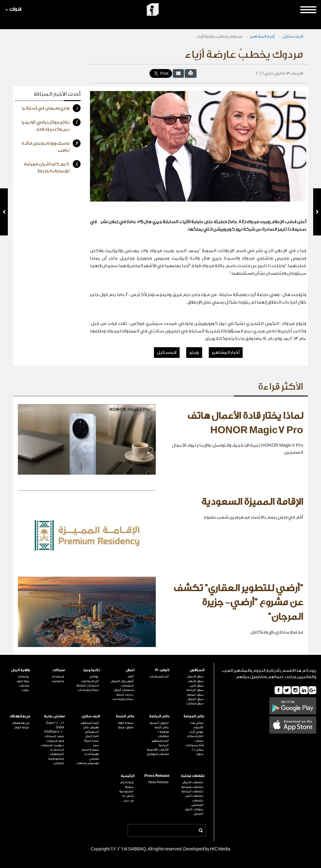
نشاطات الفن (194, 796)
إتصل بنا (128, 796)
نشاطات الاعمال (193, 782)
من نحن (128, 801)
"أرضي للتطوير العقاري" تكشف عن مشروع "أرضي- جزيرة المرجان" (238, 603)
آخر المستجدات (159, 677)
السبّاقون (197, 670)
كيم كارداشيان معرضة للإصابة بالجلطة (52, 167)
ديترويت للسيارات (52, 745)
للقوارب (58, 763)
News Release (159, 782)
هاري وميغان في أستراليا (51, 108)
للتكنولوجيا (56, 759)
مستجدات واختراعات (58, 679)
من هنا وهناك (20, 716)
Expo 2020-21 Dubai (55, 725)
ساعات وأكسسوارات (194, 743)
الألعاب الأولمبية (158, 750)
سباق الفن (197, 686)
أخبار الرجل (92, 736)
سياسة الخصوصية (126, 789)
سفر (96, 745)
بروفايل (94, 677)
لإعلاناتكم (127, 782)
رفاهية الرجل (21, 670)
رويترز (194, 353)
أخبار (131, 677)
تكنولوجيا (92, 670)
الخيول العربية (159, 723)
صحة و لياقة (126, 723)
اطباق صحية (126, 727)
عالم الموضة (194, 716)
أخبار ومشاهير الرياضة (160, 743)
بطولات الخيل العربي (194, 811)
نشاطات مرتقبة (193, 776)
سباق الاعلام (196, 681)
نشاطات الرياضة (192, 791)
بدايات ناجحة (125, 695)
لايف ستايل (293, 36)
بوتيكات (23, 677)
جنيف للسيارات (54, 736)
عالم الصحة (125, 716)
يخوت (25, 690)
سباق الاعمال (195, 677)
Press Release (157, 776)
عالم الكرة (162, 727)
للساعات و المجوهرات (57, 752)
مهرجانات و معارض (92, 756)
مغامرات (163, 736)
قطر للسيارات (55, 741)
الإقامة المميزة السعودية (252, 502)
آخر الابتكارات (90, 681)
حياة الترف (23, 681)
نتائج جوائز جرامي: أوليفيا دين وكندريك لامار (51, 125)
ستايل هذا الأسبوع (197, 725)
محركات (59, 670)
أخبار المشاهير (262, 36)
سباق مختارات (195, 704)
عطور (200, 754)
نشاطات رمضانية (192, 787)
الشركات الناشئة (87, 686)
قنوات (13, 9)
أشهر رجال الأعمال (122, 681)
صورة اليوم (22, 727)
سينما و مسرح (90, 750)
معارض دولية (54, 716)
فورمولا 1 (163, 732)
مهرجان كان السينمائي (91, 730)
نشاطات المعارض (197, 803)
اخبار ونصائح (195, 736)
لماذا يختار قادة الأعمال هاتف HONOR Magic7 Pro (245, 423)
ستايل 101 (198, 750)
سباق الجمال (195, 699)
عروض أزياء (196, 732)
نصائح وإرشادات (123, 699)
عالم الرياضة (159, 716)
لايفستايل (167, 353)
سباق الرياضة (195, 690)
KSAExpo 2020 (54, 732)
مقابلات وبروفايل (158, 754)
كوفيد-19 (162, 670)
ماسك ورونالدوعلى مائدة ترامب (51, 146)
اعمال (130, 670)
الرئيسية (128, 776)
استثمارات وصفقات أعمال (124, 688)
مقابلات (24, 686)
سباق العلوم (195, 695)
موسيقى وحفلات (87, 763)
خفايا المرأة (91, 741)
